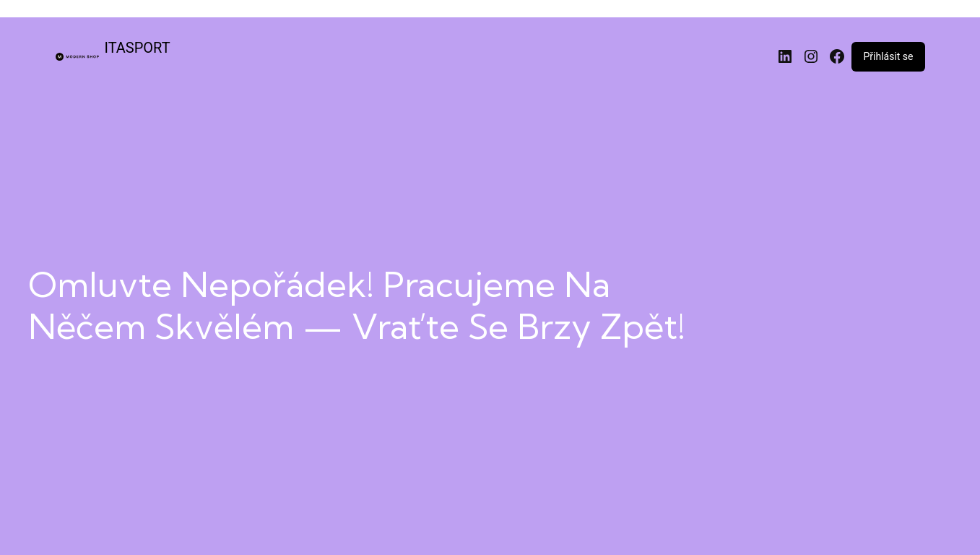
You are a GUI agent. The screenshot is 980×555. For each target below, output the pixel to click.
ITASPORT (138, 48)
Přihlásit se (888, 56)
